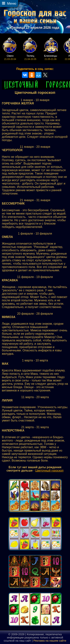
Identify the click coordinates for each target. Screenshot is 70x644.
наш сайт (25, 641)
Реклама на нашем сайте (50, 641)
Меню (12, 4)
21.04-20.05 (30, 57)
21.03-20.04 (10, 57)
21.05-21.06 (50, 57)
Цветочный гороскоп (49, 471)
